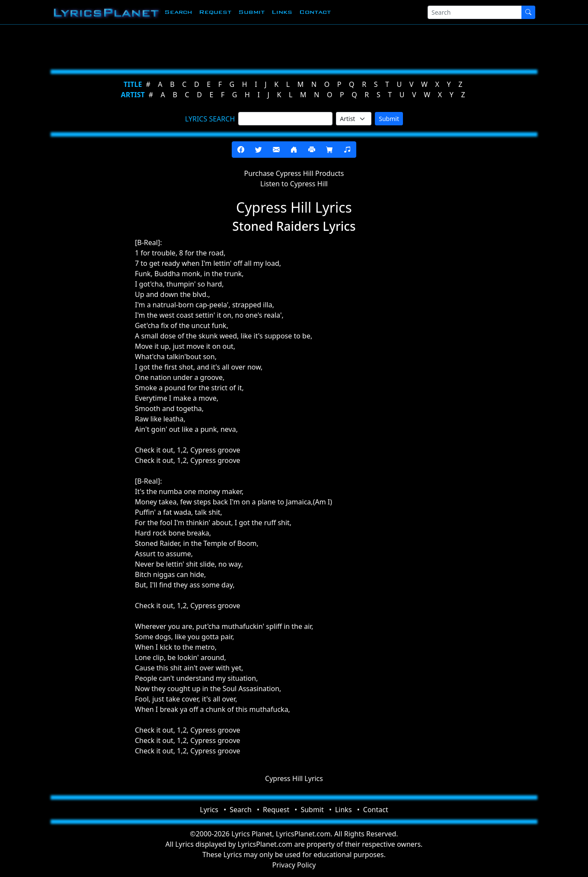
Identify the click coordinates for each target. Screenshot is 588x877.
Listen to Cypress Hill (294, 184)
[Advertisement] (291, 45)
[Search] (475, 12)
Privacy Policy (294, 865)
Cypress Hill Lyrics (294, 778)
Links (282, 12)
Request (215, 12)
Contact (315, 12)
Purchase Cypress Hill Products (294, 173)
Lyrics (209, 810)
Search (178, 12)
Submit (251, 12)
